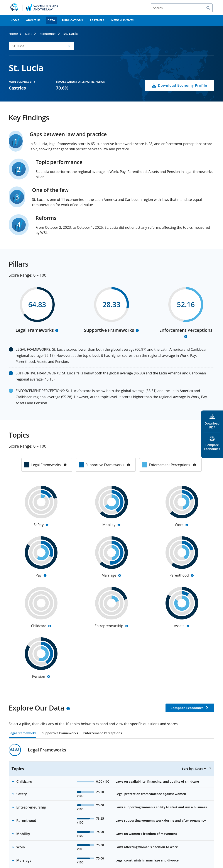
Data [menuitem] (51, 20)
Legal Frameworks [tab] (23, 733)
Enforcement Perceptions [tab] (102, 733)
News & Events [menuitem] (122, 20)
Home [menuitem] (15, 20)
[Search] (182, 8)
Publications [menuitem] (73, 20)
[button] (210, 768)
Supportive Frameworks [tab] (60, 733)
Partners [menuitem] (97, 20)
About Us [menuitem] (33, 20)
